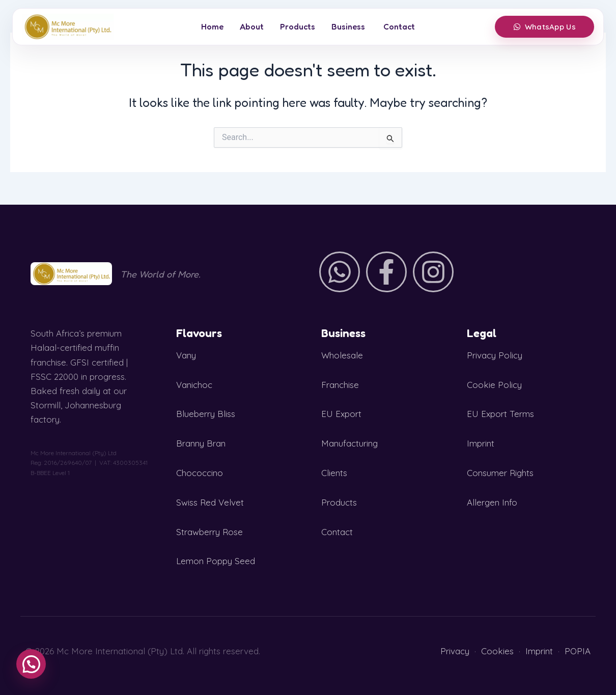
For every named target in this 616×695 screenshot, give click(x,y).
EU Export (341, 414)
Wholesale (342, 355)
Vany (186, 355)
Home (212, 26)
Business (348, 26)
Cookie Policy (494, 385)
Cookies (497, 651)
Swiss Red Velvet (210, 502)
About (252, 26)
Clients (334, 473)
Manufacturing (349, 443)
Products (298, 26)
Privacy (455, 651)
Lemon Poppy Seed (216, 561)
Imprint (481, 443)
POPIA (578, 651)
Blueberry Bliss (206, 414)
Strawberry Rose (209, 532)
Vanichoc (194, 385)
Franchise (340, 385)
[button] (31, 664)
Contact (399, 26)
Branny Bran (201, 443)
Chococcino (200, 473)
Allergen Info (492, 502)
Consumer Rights (500, 473)
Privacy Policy (495, 355)
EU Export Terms (500, 414)
